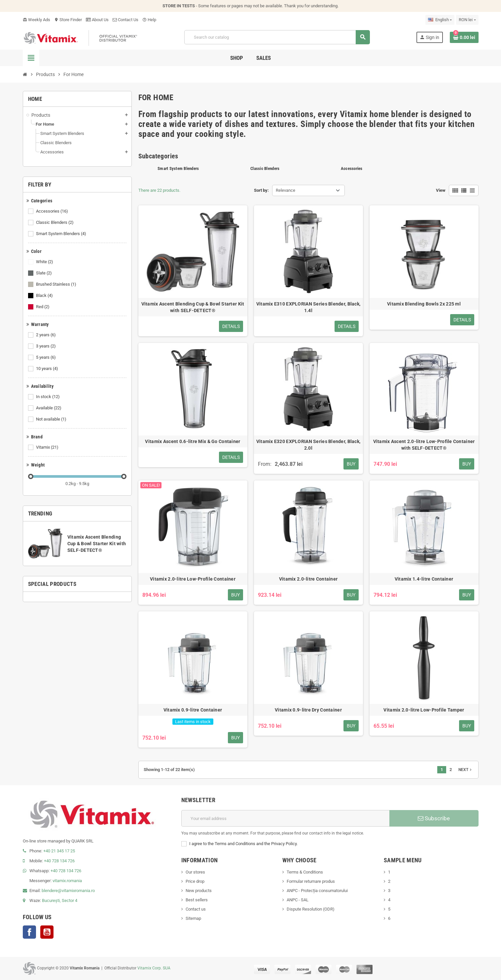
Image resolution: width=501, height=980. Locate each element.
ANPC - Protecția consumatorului (317, 891)
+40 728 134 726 (59, 861)
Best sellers (197, 900)
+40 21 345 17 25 (59, 851)
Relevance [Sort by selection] (286, 190)
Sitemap (193, 918)
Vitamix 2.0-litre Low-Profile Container (193, 579)
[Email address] (285, 818)
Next (466, 770)
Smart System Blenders (62, 234)
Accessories (53, 211)
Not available (52, 419)
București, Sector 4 (60, 900)
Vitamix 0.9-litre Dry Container (308, 710)
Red (43, 307)
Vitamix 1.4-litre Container (424, 579)
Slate (44, 273)
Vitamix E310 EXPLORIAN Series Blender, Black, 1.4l (308, 307)
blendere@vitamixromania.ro (68, 891)
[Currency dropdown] (467, 20)
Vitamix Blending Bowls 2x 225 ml (424, 304)
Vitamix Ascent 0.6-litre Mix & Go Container (193, 441)
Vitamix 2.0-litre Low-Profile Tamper (424, 710)
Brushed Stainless (57, 284)
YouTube (47, 932)
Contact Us (125, 20)
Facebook (29, 932)
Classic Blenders (55, 223)
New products (199, 891)
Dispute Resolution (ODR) (311, 909)
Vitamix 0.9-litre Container (193, 710)
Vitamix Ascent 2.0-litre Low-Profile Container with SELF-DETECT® (424, 445)
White (45, 262)
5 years (46, 357)
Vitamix (48, 447)
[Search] (277, 37)
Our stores (195, 872)
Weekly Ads (36, 20)
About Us (97, 20)
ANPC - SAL (298, 900)
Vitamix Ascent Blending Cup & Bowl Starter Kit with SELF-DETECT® (97, 544)
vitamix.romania (67, 881)
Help (149, 20)
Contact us (196, 909)
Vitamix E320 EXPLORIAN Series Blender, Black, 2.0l (308, 445)
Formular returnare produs (311, 881)
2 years (46, 335)
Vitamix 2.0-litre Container (308, 579)
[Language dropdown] (440, 20)
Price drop (195, 881)
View (441, 190)
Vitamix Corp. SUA (154, 968)
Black (45, 296)
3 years (46, 346)
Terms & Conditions (305, 872)
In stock (48, 397)
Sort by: (261, 190)
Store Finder (68, 20)
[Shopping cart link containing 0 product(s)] (464, 37)
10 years (48, 369)
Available (49, 408)
